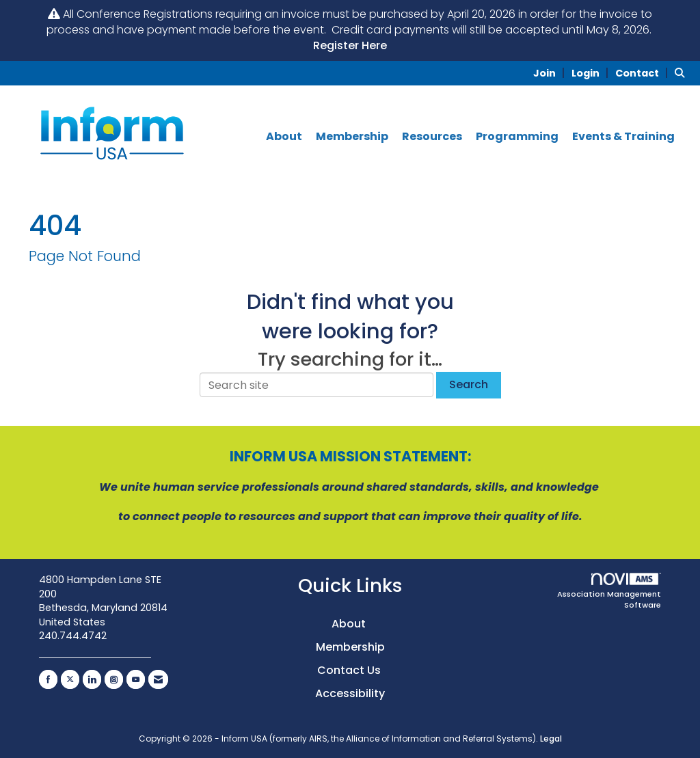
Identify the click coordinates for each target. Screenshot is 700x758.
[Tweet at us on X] (70, 679)
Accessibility (350, 693)
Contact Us (350, 670)
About (284, 137)
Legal (551, 739)
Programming (517, 137)
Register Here (350, 45)
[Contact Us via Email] (158, 679)
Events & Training (623, 137)
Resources (432, 137)
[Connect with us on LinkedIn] (92, 679)
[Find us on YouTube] (136, 679)
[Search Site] (682, 73)
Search (469, 384)
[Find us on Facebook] (48, 679)
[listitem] (551, 73)
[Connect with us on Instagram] (114, 679)
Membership (352, 137)
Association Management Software (609, 592)
